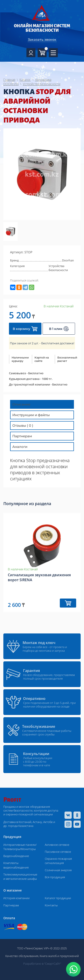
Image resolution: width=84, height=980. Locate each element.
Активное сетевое (57, 845)
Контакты (51, 905)
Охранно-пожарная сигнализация (58, 861)
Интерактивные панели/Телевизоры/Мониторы (20, 847)
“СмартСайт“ (53, 964)
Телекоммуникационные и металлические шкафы (20, 877)
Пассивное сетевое (58, 852)
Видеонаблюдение (16, 856)
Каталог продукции (58, 898)
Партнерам (11, 905)
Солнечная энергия (58, 870)
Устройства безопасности (58, 268)
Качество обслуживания (22, 956)
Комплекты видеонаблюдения (16, 865)
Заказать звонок (42, 39)
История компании (16, 898)
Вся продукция (55, 877)
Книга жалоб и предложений (59, 956)
